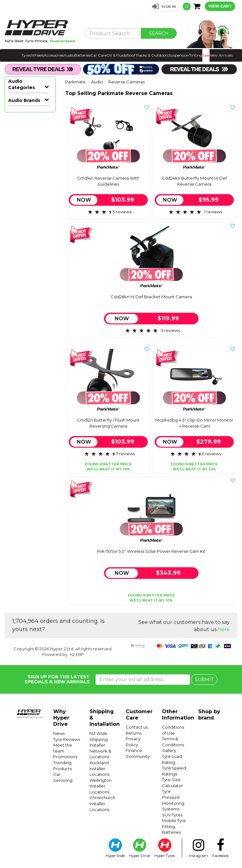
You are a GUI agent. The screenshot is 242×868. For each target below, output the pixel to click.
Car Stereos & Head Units (31, 129)
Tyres (26, 55)
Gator (14, 462)
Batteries (82, 55)
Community (138, 756)
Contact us (137, 727)
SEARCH (159, 33)
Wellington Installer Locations (101, 786)
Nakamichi (20, 491)
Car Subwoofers (31, 163)
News (59, 733)
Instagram (199, 848)
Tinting (196, 55)
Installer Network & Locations (100, 751)
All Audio (18, 101)
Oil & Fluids (117, 55)
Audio (69, 55)
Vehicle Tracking (31, 352)
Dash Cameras (31, 361)
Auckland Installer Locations (99, 768)
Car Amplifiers (31, 151)
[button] (164, 6)
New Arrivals (221, 55)
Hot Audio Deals (24, 113)
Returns (134, 733)
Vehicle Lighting (31, 342)
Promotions (65, 757)
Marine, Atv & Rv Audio (31, 177)
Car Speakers (31, 141)
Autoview (19, 425)
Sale (206, 55)
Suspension (179, 55)
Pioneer (17, 510)
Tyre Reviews (67, 739)
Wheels (37, 55)
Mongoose (20, 481)
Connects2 (20, 444)
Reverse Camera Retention (27, 247)
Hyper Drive (140, 848)
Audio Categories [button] (22, 84)
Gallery (169, 750)
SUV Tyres (172, 815)
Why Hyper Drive (61, 718)
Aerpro (16, 415)
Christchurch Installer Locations (102, 803)
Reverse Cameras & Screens (28, 226)
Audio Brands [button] (24, 402)
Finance (134, 750)
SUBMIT (204, 680)
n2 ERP (77, 654)
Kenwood (19, 472)
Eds (12, 453)
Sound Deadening (25, 389)
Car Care (98, 55)
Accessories (54, 55)
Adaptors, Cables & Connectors (31, 327)
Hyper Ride (115, 848)
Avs (12, 434)
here (224, 629)
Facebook (221, 848)
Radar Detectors (24, 374)
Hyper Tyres (165, 848)
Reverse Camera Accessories (29, 267)
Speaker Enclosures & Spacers (31, 305)
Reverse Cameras (31, 193)
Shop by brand (209, 715)
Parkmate (20, 500)
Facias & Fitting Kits (31, 286)
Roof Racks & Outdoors (148, 55)
